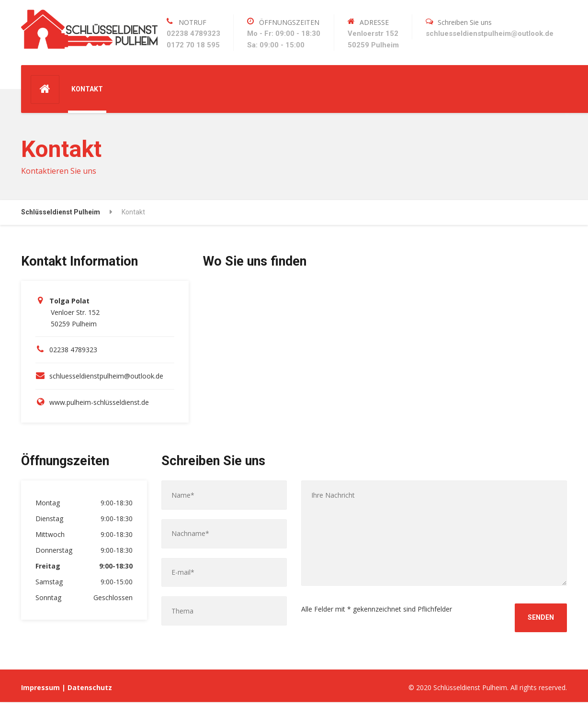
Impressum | (44, 688)
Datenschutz (90, 688)
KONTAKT (87, 89)
